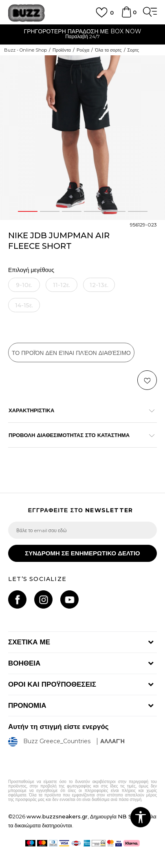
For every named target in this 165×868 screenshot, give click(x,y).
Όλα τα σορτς (108, 50)
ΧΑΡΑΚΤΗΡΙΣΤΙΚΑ (78, 410)
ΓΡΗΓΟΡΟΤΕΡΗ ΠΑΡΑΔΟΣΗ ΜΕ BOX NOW (82, 31)
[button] (147, 380)
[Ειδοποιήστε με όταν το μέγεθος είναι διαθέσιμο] (24, 285)
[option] (82, 35)
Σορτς (133, 50)
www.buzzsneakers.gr (57, 816)
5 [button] (115, 211)
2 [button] (50, 211)
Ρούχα (83, 50)
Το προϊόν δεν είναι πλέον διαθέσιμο (71, 353)
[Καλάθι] (126, 16)
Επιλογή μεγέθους (31, 270)
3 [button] (72, 211)
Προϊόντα (62, 50)
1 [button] (28, 211)
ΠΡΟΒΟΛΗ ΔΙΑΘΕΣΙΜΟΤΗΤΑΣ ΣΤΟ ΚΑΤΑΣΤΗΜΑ (78, 435)
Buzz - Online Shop (25, 50)
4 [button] (93, 211)
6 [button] (138, 211)
